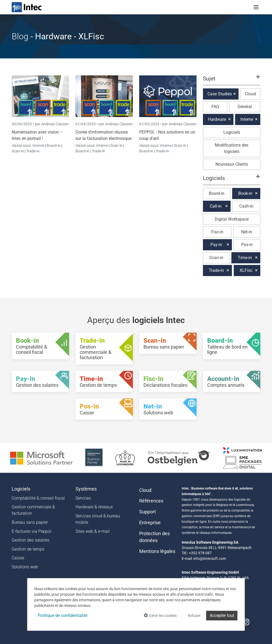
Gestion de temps (28, 549)
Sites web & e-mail (93, 531)
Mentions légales (157, 551)
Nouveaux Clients (232, 164)
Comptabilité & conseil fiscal (38, 498)
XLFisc (246, 270)
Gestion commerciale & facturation (33, 510)
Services (83, 498)
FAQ (215, 107)
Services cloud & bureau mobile (98, 519)
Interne (39, 145)
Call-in (216, 206)
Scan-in (18, 151)
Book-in (245, 193)
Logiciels (232, 132)
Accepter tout (222, 615)
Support (148, 512)
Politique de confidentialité (63, 615)
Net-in (247, 232)
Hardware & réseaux (94, 507)
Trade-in (33, 151)
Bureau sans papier (30, 522)
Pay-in (216, 245)
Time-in (245, 258)
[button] (232, 81)
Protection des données (154, 537)
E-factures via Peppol (31, 531)
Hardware (217, 119)
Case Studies (220, 94)
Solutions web (25, 567)
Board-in (54, 145)
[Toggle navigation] (256, 7)
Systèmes (86, 489)
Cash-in (246, 206)
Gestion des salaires (31, 540)
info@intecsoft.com (210, 559)
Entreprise (150, 523)
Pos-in (247, 245)
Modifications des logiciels (232, 148)
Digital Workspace (232, 219)
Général (245, 107)
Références (151, 501)
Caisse (18, 558)
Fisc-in (217, 232)
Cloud (250, 94)
